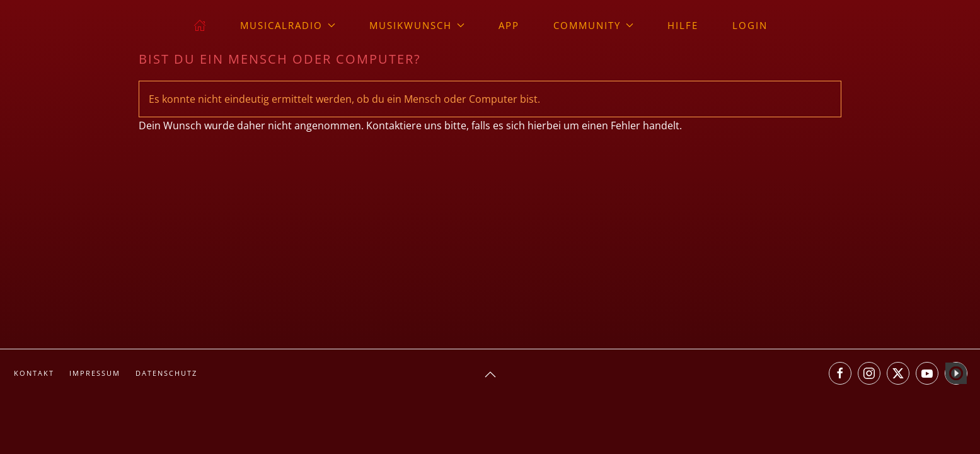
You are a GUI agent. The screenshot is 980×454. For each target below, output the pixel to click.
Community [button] (593, 25)
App (509, 25)
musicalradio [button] (288, 25)
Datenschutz (166, 373)
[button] (490, 375)
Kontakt (34, 373)
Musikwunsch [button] (417, 25)
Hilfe (683, 25)
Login (750, 25)
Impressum (95, 373)
